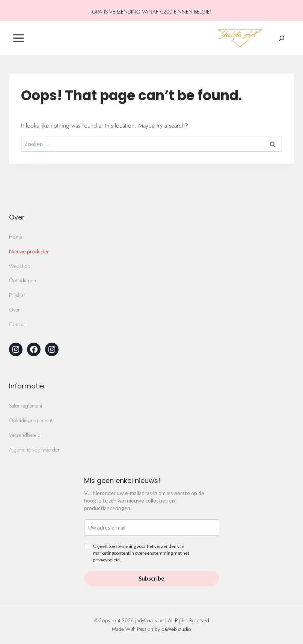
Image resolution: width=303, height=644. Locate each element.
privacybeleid (106, 560)
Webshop (20, 266)
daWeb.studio (176, 629)
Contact (17, 324)
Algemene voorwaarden (35, 450)
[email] (152, 527)
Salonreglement (26, 406)
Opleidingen (23, 280)
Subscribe (151, 578)
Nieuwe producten (29, 251)
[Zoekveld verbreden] (282, 38)
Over (14, 310)
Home (16, 237)
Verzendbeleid (25, 435)
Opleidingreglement (31, 420)
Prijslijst (17, 295)
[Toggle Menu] (19, 38)
